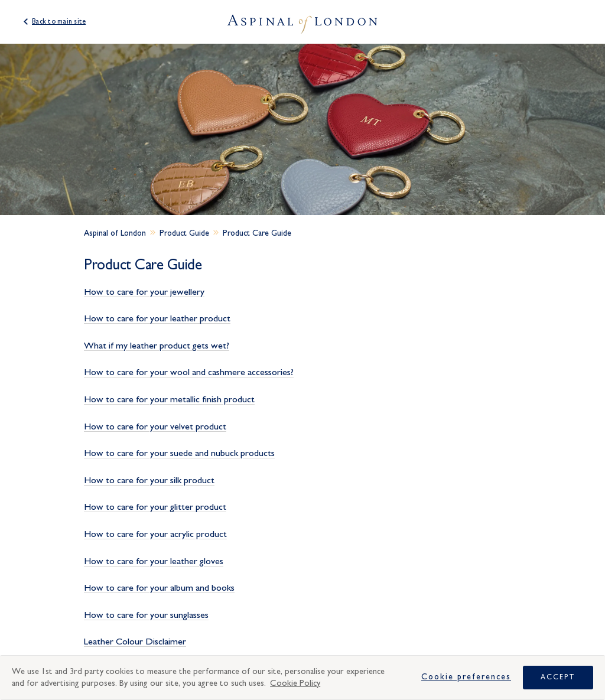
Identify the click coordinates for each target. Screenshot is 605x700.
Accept (558, 677)
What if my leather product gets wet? (157, 346)
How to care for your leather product (157, 318)
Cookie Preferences (466, 677)
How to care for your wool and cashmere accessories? (189, 372)
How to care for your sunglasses (146, 615)
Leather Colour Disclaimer (135, 642)
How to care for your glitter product (155, 507)
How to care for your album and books (159, 588)
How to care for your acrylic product (155, 534)
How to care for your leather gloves (154, 561)
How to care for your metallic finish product (169, 399)
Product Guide (184, 233)
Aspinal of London (115, 233)
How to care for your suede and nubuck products (179, 453)
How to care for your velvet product (155, 426)
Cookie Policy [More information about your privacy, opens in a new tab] (295, 683)
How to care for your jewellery (144, 292)
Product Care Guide (257, 233)
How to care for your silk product (149, 480)
